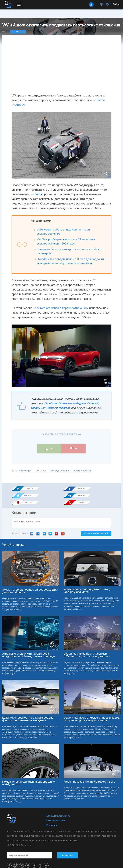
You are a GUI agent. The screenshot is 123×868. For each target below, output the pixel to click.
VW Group (41, 471)
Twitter (51, 408)
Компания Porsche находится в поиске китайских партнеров (70, 252)
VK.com (32, 528)
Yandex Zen (38, 408)
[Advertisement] (61, 67)
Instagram (79, 404)
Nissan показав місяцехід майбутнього (89, 776)
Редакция (52, 819)
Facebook (51, 404)
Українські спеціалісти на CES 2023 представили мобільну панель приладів (29, 649)
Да (49, 449)
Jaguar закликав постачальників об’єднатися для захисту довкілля (87, 649)
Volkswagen (25, 471)
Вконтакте (65, 404)
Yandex (56, 528)
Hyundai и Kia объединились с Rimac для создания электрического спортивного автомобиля (71, 261)
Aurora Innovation (83, 471)
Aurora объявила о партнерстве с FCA (62, 308)
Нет (74, 449)
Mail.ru (44, 528)
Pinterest (93, 404)
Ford (99, 100)
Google (63, 528)
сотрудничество (60, 471)
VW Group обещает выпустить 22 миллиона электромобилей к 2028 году (66, 242)
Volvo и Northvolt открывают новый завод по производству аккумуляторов (92, 713)
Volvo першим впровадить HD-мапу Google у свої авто (87, 585)
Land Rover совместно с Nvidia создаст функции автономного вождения (29, 713)
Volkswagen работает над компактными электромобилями (63, 232)
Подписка (67, 850)
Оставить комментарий (96, 527)
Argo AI (20, 105)
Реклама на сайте (56, 815)
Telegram (64, 408)
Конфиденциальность (58, 810)
